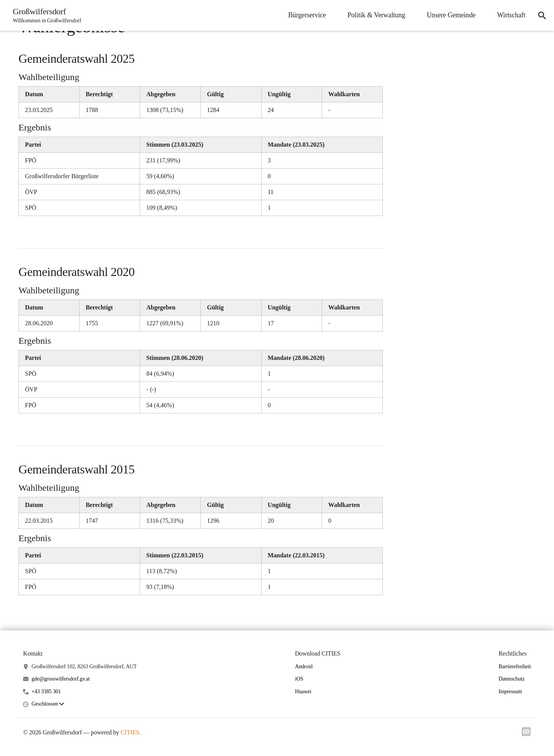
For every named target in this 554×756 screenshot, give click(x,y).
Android (304, 667)
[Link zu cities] (526, 734)
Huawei (303, 692)
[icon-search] (541, 15)
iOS (299, 679)
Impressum (510, 692)
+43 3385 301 (46, 692)
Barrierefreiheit (515, 667)
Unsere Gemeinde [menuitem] (449, 15)
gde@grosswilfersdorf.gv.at (61, 679)
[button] (48, 704)
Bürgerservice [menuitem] (305, 15)
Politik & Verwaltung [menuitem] (374, 15)
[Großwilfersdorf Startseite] (46, 15)
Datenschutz (512, 679)
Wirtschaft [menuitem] (509, 15)
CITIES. (131, 732)
